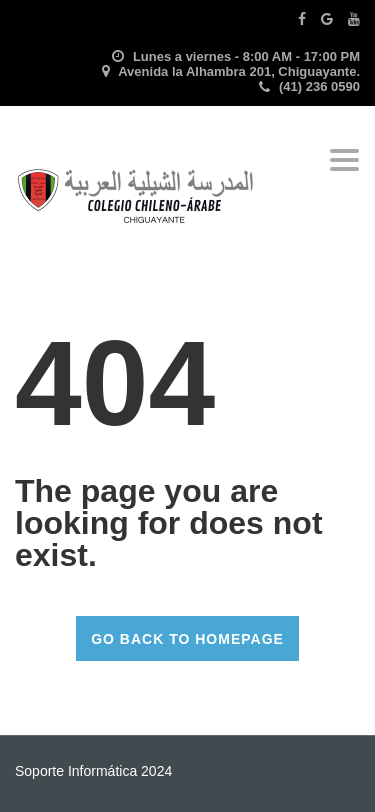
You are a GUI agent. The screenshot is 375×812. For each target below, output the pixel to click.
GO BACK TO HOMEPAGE (187, 639)
